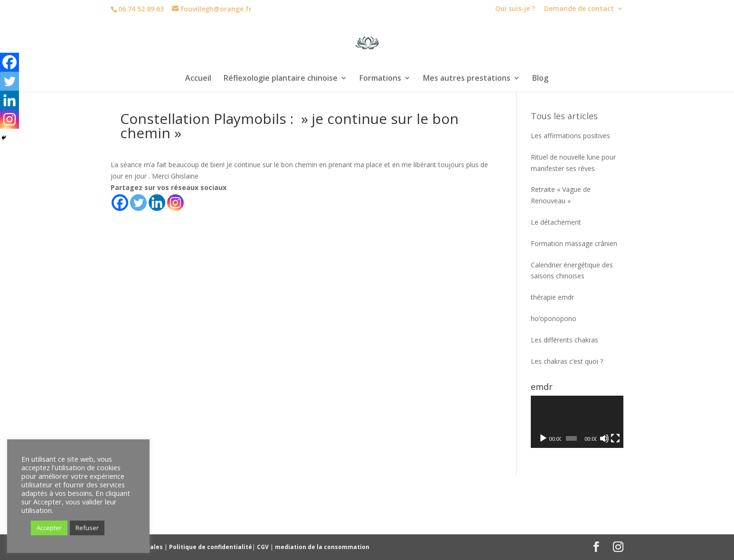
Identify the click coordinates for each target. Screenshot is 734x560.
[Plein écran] (615, 438)
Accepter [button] (49, 528)
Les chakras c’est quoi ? (567, 361)
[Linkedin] (157, 203)
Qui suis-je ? (515, 9)
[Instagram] (175, 203)
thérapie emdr (552, 297)
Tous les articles (564, 116)
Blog (540, 79)
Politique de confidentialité (211, 547)
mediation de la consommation (322, 547)
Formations (380, 79)
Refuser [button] (87, 528)
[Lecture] (543, 438)
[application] (577, 422)
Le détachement (556, 222)
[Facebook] (120, 203)
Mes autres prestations (467, 79)
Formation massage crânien (574, 243)
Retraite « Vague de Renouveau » (561, 195)
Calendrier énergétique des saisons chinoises (572, 271)
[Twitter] (138, 203)
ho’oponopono (554, 318)
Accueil (198, 79)
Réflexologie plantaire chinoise (281, 79)
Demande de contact (579, 9)
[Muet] (604, 438)
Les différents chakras (565, 340)
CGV (263, 547)
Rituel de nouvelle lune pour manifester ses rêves (573, 163)
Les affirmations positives (570, 136)
